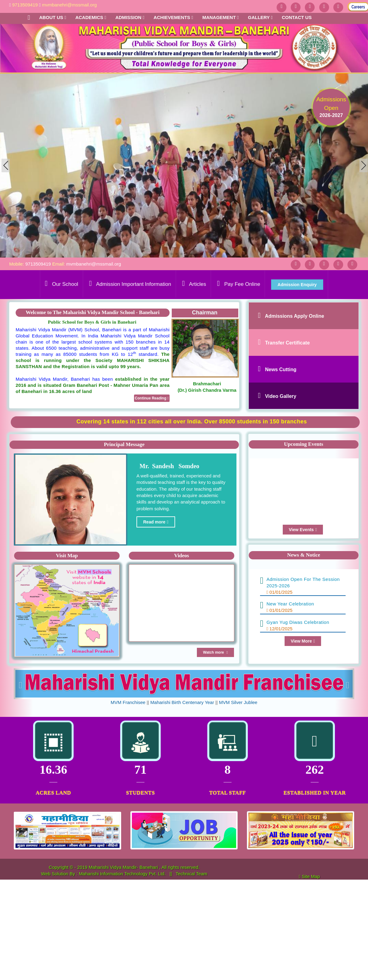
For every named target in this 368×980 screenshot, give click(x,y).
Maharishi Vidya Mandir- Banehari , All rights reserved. (144, 867)
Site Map (313, 876)
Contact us (297, 17)
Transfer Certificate (287, 343)
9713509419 (25, 5)
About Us (53, 17)
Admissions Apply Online (295, 316)
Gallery (260, 17)
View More (303, 641)
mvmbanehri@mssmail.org (69, 5)
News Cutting (281, 369)
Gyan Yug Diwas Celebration (298, 622)
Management (221, 17)
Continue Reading (152, 398)
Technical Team (192, 874)
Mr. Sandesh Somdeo (168, 466)
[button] (364, 165)
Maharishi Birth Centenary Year (182, 702)
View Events (303, 530)
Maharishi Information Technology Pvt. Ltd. (123, 874)
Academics (91, 17)
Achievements (173, 17)
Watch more (215, 652)
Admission (130, 17)
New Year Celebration (290, 604)
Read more (156, 522)
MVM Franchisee (128, 702)
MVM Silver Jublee (238, 702)
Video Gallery (281, 396)
